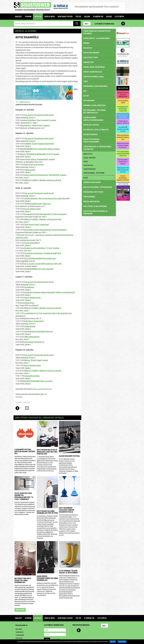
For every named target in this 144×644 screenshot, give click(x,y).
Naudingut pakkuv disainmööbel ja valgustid (123, 162)
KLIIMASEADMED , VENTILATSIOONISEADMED (93, 119)
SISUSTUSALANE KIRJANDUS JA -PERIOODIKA (99, 212)
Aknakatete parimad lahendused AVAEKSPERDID (123, 95)
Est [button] (87, 24)
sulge (99, 178)
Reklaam (19, 629)
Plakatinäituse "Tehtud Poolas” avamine (35, 125)
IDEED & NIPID (50, 17)
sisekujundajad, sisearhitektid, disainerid (97, 32)
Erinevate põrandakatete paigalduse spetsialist (123, 178)
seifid (86, 162)
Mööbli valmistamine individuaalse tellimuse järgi (123, 137)
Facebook (123, 24)
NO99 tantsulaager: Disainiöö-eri (32, 342)
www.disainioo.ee (25, 102)
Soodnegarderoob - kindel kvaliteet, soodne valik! (123, 109)
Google (92, 630)
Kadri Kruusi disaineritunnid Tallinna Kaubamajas (47, 578)
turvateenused (89, 169)
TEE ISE (78, 17)
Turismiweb (20, 635)
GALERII (87, 17)
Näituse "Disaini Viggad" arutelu (36, 360)
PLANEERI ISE (98, 17)
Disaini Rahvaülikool (32, 243)
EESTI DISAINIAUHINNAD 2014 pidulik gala (40, 258)
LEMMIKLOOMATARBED (92, 182)
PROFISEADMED (99, 197)
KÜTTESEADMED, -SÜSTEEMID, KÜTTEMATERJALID (95, 111)
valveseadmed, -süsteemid (94, 173)
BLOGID (109, 17)
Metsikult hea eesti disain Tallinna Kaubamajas (23, 580)
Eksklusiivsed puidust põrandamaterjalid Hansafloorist (123, 145)
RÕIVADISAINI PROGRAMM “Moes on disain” (36, 381)
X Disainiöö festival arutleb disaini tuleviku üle (25, 451)
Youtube (127, 24)
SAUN (99, 81)
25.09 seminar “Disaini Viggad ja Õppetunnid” (68, 572)
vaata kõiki (20, 610)
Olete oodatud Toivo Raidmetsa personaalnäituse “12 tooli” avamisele (24, 496)
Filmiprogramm (30, 170)
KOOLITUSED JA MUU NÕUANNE (99, 206)
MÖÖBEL (99, 43)
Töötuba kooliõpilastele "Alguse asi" (38, 204)
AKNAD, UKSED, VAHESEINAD (99, 67)
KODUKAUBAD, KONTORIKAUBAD (99, 86)
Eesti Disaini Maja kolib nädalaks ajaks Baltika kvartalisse (47, 452)
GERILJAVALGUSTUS (32, 337)
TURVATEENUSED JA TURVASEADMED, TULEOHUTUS (99, 148)
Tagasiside (19, 632)
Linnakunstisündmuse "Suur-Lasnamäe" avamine (38, 120)
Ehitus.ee (19, 638)
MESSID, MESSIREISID (91, 201)
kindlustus (88, 154)
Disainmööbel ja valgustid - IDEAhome (123, 122)
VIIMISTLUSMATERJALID (99, 72)
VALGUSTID (99, 48)
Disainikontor (29, 287)
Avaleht (18, 17)
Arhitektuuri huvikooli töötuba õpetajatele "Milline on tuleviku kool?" (50, 292)
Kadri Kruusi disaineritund (34, 165)
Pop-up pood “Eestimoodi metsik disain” (39, 115)
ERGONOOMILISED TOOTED (93, 192)
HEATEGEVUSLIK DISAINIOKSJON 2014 (38, 332)
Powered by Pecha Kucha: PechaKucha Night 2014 (43, 253)
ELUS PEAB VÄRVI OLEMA (123, 102)
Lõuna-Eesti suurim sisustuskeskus (123, 116)
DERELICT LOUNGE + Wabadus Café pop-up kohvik (43, 180)
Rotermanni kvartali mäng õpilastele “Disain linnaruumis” (46, 214)
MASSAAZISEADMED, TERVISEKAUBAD (98, 187)
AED (99, 91)
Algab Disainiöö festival (69, 456)
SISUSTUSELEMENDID (99, 53)
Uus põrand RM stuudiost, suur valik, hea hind (123, 129)
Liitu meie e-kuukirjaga (104, 24)
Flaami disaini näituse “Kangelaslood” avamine (37, 159)
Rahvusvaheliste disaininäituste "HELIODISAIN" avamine (45, 175)
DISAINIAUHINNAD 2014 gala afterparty (39, 269)
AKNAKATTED (99, 62)
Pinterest (119, 24)
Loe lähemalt (122, 642)
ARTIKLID (38, 17)
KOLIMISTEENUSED (90, 134)
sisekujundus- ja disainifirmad (96, 38)
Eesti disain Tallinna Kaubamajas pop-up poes (47, 512)
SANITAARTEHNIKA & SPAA (99, 77)
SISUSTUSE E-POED (90, 57)
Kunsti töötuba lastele (32, 209)
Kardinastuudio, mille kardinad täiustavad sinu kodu (123, 170)
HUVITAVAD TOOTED (65, 17)
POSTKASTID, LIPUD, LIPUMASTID (96, 130)
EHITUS (99, 96)
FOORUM (28, 17)
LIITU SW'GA (119, 17)
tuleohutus (88, 165)
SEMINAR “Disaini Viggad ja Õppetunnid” (39, 144)
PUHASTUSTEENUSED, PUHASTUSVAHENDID (91, 141)
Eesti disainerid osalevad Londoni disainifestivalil (67, 510)
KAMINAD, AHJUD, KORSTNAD (94, 105)
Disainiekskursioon (27, 303)
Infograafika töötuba (32, 376)
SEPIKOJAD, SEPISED (91, 125)
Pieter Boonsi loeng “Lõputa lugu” (37, 225)
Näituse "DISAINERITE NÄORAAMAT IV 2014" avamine (40, 154)
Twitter (87, 630)
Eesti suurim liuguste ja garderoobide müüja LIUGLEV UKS (123, 154)
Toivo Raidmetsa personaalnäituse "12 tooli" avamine (40, 248)
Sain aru (113, 642)
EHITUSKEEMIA (99, 101)
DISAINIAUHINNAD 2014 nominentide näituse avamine (40, 149)
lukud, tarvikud (89, 158)
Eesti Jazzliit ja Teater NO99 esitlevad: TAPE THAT (43, 264)
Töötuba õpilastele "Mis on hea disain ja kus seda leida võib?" (47, 198)
